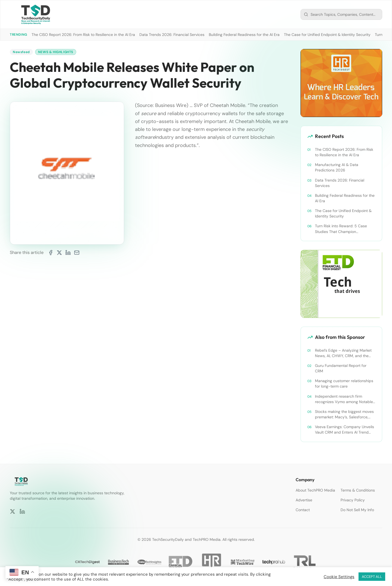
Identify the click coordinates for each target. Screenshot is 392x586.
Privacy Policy (353, 500)
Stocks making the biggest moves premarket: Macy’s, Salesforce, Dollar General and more (344, 414)
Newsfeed (21, 52)
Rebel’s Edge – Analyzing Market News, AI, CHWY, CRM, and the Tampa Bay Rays (343, 353)
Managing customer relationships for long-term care (344, 383)
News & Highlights (56, 52)
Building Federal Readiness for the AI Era (244, 35)
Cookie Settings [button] (339, 577)
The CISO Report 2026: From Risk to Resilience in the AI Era (83, 35)
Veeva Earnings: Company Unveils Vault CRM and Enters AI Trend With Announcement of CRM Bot (344, 430)
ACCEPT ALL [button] (372, 577)
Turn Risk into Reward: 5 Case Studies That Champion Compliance (341, 229)
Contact (303, 510)
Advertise (304, 500)
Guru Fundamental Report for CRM (341, 368)
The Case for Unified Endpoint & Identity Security (327, 35)
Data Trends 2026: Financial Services (172, 35)
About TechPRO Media (315, 490)
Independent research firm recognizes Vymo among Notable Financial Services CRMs (344, 399)
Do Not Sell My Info (357, 510)
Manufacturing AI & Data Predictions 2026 (337, 167)
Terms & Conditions (358, 490)
